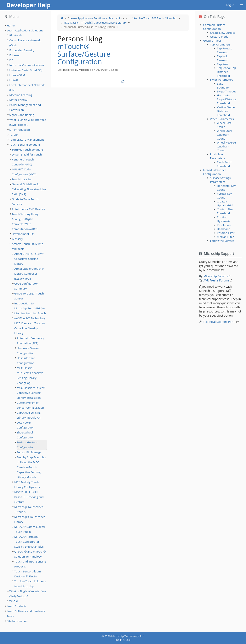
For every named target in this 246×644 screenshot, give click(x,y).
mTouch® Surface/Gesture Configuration (89, 27)
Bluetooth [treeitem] (16, 35)
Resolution (224, 225)
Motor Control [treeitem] (18, 100)
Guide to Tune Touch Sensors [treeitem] (25, 202)
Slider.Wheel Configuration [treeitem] (26, 435)
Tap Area (223, 64)
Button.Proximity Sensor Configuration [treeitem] (30, 405)
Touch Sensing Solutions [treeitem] (25, 145)
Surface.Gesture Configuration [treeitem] (27, 445)
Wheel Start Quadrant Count (224, 135)
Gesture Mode (219, 37)
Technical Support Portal (220, 322)
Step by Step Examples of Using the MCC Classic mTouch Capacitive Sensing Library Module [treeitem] (31, 467)
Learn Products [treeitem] (17, 606)
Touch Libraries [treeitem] (22, 179)
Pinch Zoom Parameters (218, 156)
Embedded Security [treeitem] (22, 50)
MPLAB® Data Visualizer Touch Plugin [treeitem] (30, 529)
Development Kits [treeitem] (23, 234)
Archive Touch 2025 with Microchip (155, 18)
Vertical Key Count (224, 196)
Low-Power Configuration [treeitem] (26, 425)
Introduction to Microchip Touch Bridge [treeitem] (29, 306)
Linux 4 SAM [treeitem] (17, 75)
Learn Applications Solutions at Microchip (96, 18)
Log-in (230, 5)
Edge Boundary (223, 86)
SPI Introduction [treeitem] (20, 130)
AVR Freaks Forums (216, 280)
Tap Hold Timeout (223, 58)
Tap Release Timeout (225, 50)
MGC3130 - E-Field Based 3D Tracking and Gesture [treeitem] (29, 497)
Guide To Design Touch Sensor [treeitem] (29, 296)
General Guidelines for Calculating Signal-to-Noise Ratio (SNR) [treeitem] (29, 189)
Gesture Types (212, 41)
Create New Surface (223, 33)
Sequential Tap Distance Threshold (227, 72)
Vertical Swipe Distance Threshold (226, 111)
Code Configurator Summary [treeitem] (26, 286)
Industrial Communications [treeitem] (27, 65)
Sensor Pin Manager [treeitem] (30, 452)
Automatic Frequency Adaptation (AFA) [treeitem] (30, 341)
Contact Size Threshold (225, 211)
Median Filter (225, 237)
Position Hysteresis (224, 219)
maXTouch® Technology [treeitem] (30, 318)
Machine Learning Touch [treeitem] (30, 313)
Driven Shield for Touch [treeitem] (27, 154)
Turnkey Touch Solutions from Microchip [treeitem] (30, 584)
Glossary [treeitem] (17, 239)
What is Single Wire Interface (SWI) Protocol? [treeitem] (28, 122)
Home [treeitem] (11, 25)
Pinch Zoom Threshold (225, 164)
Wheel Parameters (222, 119)
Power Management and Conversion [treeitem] (25, 107)
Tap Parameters (220, 44)
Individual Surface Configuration (214, 172)
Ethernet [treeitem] (15, 55)
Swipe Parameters (222, 80)
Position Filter (226, 233)
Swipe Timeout (226, 91)
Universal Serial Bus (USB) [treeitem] (26, 70)
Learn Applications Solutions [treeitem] (25, 30)
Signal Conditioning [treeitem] (22, 115)
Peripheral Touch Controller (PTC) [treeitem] (23, 162)
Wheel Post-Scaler (225, 125)
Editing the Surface (222, 241)
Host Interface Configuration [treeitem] (26, 360)
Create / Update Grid (225, 203)
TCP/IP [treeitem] (13, 135)
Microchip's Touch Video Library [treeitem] (30, 519)
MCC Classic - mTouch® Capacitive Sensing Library (95, 23)
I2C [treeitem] (11, 60)
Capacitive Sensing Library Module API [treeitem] (29, 415)
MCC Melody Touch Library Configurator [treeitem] (27, 485)
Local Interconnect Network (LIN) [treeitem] (27, 87)
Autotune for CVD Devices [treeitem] (28, 209)
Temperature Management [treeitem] (27, 140)
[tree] (26, 25)
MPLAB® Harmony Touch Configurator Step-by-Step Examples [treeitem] (29, 542)
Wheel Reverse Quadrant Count (226, 146)
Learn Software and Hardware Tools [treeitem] (26, 614)
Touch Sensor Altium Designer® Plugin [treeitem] (28, 574)
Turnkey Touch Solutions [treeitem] (28, 150)
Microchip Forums (216, 276)
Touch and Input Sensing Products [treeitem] (30, 564)
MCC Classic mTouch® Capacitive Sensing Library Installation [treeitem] (31, 393)
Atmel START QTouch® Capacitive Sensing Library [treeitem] (29, 259)
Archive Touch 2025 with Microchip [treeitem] (27, 246)
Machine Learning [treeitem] (21, 95)
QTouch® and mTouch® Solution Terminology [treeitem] (30, 554)
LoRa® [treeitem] (14, 80)
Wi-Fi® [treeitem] (14, 601)
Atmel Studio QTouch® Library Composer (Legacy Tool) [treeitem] (29, 274)
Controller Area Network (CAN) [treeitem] (25, 43)
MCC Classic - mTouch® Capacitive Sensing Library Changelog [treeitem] (30, 375)
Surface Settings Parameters (220, 180)
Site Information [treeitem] (17, 621)
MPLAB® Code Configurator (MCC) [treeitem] (24, 172)
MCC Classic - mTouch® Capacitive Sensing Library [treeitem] (29, 328)
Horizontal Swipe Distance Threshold (227, 99)
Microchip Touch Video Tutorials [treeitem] (29, 509)
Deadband (224, 229)
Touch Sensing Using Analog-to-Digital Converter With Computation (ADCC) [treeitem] (25, 221)
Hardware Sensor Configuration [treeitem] (28, 351)
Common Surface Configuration (214, 27)
